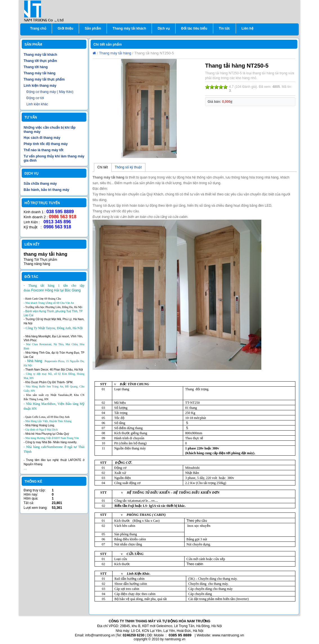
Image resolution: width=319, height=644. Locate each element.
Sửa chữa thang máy (40, 184)
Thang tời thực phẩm (40, 61)
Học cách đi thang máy (42, 138)
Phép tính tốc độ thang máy (46, 144)
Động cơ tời (35, 98)
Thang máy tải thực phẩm (44, 79)
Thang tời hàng (36, 67)
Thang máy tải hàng (40, 73)
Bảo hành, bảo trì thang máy (46, 190)
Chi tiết (103, 167)
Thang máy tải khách (40, 55)
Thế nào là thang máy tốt (43, 150)
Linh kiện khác (37, 104)
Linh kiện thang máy (40, 86)
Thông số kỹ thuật (128, 167)
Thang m (100, 177)
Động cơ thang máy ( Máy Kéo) (50, 92)
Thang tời (100, 206)
